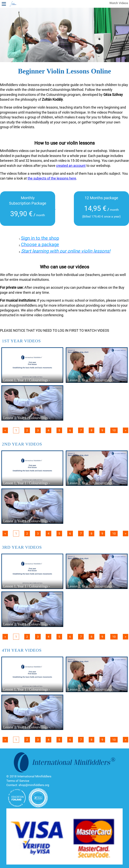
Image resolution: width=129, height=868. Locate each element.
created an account (71, 166)
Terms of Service (18, 781)
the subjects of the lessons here (52, 178)
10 (114, 430)
